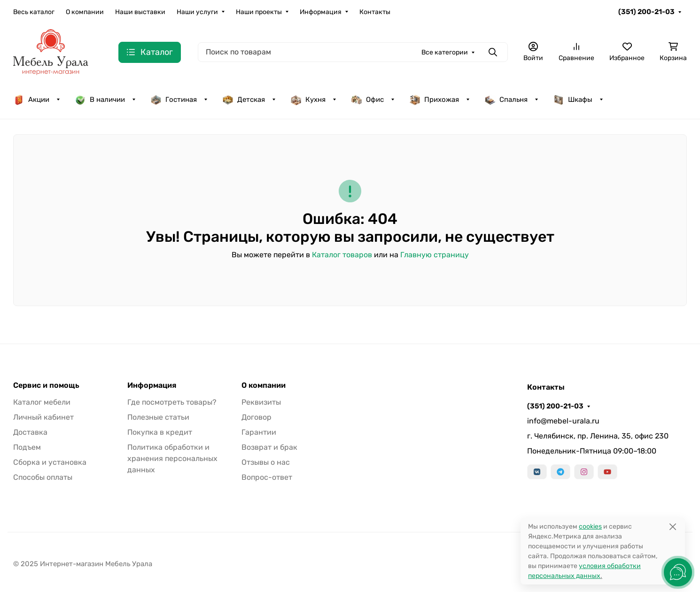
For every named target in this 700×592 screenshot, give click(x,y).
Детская (244, 100)
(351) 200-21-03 (646, 12)
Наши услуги (197, 12)
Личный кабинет (43, 417)
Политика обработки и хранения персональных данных (172, 458)
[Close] (673, 527)
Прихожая (434, 100)
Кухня (308, 100)
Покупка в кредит (160, 432)
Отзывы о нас (266, 462)
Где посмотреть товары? (172, 402)
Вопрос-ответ (267, 477)
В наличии (100, 100)
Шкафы (573, 100)
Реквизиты (261, 402)
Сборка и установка (50, 462)
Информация (321, 12)
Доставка (30, 432)
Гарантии (259, 432)
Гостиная (174, 100)
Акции (31, 100)
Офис (367, 100)
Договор (257, 417)
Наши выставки (140, 12)
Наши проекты (259, 12)
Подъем (27, 447)
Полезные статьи (158, 417)
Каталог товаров (342, 255)
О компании (85, 12)
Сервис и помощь (46, 385)
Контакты (375, 12)
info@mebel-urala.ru (563, 421)
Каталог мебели (42, 402)
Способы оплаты (43, 477)
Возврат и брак (269, 447)
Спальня (506, 100)
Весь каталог (34, 12)
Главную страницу (435, 255)
